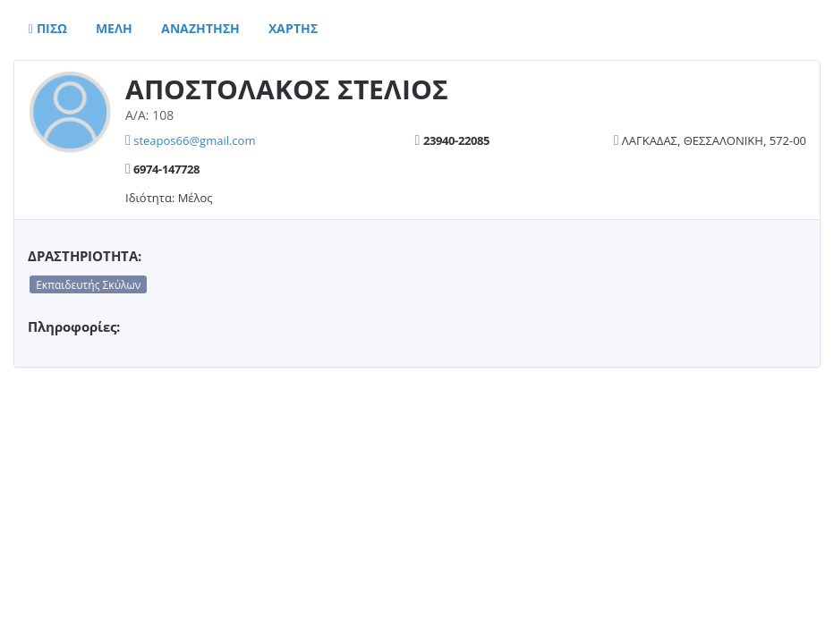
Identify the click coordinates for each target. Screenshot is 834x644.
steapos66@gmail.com (194, 140)
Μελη (114, 28)
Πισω (48, 28)
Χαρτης (293, 28)
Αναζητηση (200, 28)
